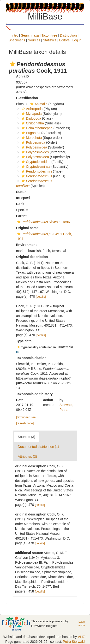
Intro (15, 35)
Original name (27, 228)
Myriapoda (31, 114)
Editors (64, 40)
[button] (13, 64)
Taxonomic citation (31, 358)
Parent (21, 216)
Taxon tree (49, 35)
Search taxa (30, 35)
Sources (34, 40)
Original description (32, 257)
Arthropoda (31, 109)
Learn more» (82, 624)
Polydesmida (33, 142)
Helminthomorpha (36, 128)
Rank (20, 204)
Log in (77, 40)
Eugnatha (30, 133)
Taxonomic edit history (34, 394)
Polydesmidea (34, 147)
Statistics (50, 40)
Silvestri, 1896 (43, 222)
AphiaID (22, 76)
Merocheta (31, 138)
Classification (27, 98)
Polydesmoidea (35, 157)
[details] (41, 297)
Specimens (17, 40)
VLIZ (81, 637)
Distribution (68, 35)
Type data (24, 341)
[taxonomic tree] (26, 417)
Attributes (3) (27, 457)
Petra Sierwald (74, 642)
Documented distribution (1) (38, 447)
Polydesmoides (35, 152)
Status (21, 192)
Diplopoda (31, 118)
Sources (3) (26, 437)
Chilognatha (32, 123)
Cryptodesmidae (35, 162)
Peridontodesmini (36, 171)
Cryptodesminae (35, 167)
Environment (26, 245)
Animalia (38, 104)
